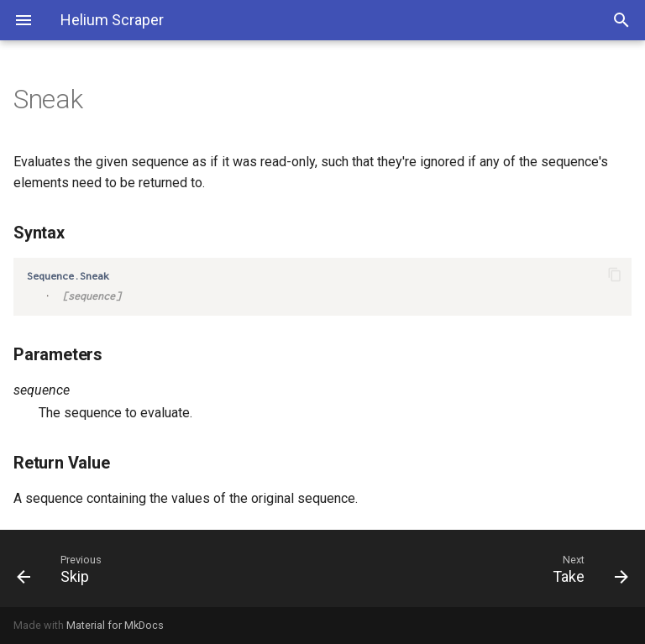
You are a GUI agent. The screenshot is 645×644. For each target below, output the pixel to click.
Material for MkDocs (115, 625)
